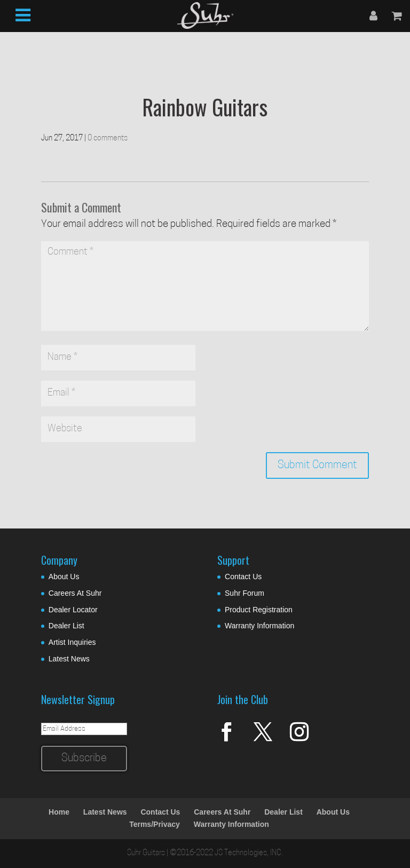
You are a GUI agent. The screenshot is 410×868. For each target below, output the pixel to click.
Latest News (69, 659)
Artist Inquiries (72, 642)
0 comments (108, 139)
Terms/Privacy (155, 824)
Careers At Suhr (75, 593)
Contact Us (243, 577)
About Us (64, 577)
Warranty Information (259, 626)
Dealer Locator (73, 610)
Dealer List (66, 626)
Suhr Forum (245, 593)
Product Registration (259, 610)
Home (59, 812)
